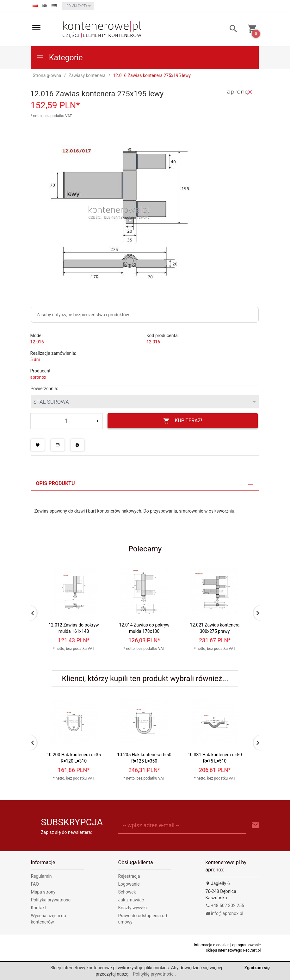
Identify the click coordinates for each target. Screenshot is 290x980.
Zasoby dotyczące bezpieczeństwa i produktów (83, 315)
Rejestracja (129, 876)
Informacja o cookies (212, 945)
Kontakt (39, 908)
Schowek (127, 892)
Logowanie (129, 884)
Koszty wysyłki (133, 908)
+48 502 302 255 (225, 906)
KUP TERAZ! (183, 421)
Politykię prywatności (154, 974)
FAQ (35, 884)
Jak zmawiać (131, 900)
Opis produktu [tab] (56, 483)
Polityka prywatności (51, 900)
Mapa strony (43, 892)
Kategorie (59, 58)
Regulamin (41, 876)
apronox (38, 377)
